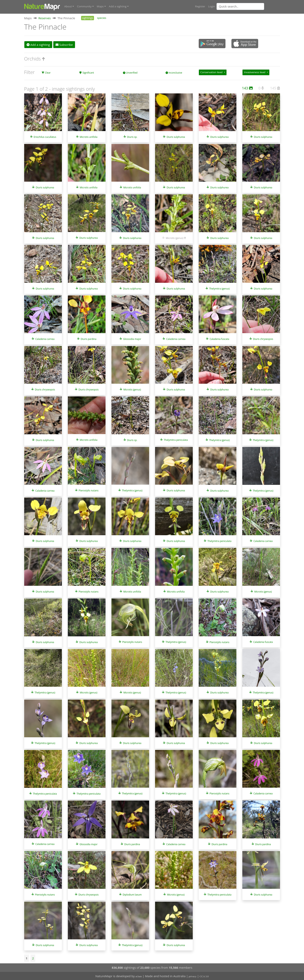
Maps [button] (100, 6)
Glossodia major (132, 339)
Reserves (45, 18)
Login (212, 6)
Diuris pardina (89, 339)
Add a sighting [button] (118, 6)
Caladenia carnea (45, 339)
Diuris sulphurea (176, 137)
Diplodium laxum (132, 894)
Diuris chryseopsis (263, 339)
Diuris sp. (132, 137)
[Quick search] (240, 6)
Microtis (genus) (175, 238)
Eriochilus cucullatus (45, 137)
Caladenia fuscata (219, 339)
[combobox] (248, 6)
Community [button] (84, 6)
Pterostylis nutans (88, 490)
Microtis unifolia (89, 137)
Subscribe (64, 44)
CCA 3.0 (204, 976)
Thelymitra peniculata (176, 440)
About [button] (68, 6)
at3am (139, 976)
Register (200, 6)
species (102, 17)
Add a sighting (38, 44)
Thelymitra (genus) (220, 288)
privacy (193, 976)
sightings (88, 17)
